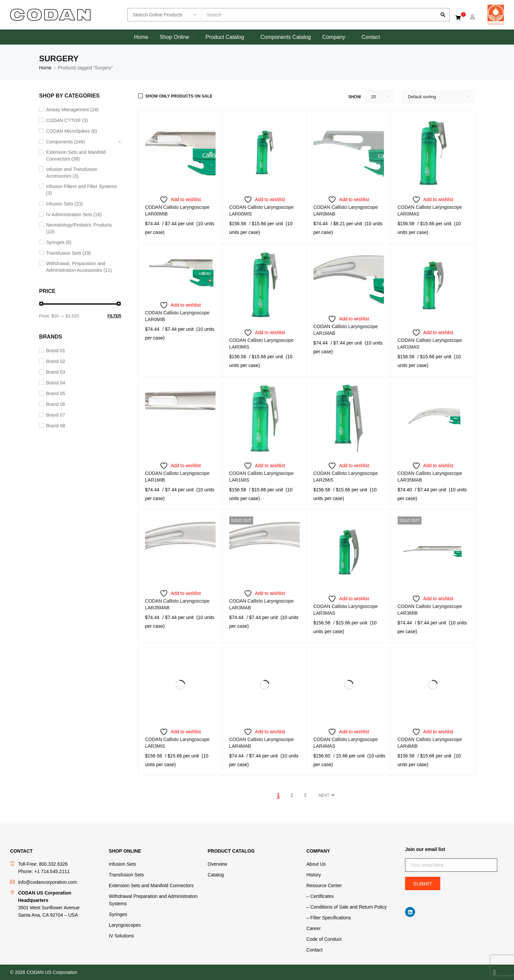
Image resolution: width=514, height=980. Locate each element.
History (314, 875)
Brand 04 (56, 383)
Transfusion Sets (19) (69, 253)
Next (324, 795)
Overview (217, 864)
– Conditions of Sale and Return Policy (347, 907)
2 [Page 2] (292, 795)
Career (314, 928)
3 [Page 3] (305, 795)
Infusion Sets (123, 864)
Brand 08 (56, 426)
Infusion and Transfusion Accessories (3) (72, 173)
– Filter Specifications (329, 918)
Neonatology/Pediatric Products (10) (79, 228)
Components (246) (66, 142)
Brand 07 (56, 415)
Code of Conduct (324, 939)
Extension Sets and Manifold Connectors (151, 885)
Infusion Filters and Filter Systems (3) (82, 190)
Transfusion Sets (127, 875)
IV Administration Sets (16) (74, 215)
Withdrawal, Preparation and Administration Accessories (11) (79, 267)
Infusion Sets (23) (65, 204)
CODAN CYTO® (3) (67, 120)
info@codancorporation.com (47, 882)
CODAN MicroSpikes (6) (72, 131)
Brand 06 (56, 404)
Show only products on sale (179, 96)
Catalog (216, 875)
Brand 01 (56, 351)
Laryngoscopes (125, 925)
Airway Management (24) (72, 110)
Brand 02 (56, 361)
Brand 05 (56, 393)
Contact (315, 950)
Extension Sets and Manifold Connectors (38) (76, 156)
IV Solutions (122, 936)
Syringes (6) (59, 242)
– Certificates (320, 896)
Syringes (118, 914)
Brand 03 (56, 372)
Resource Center (324, 885)
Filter (114, 316)
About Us (316, 864)
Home (45, 68)
